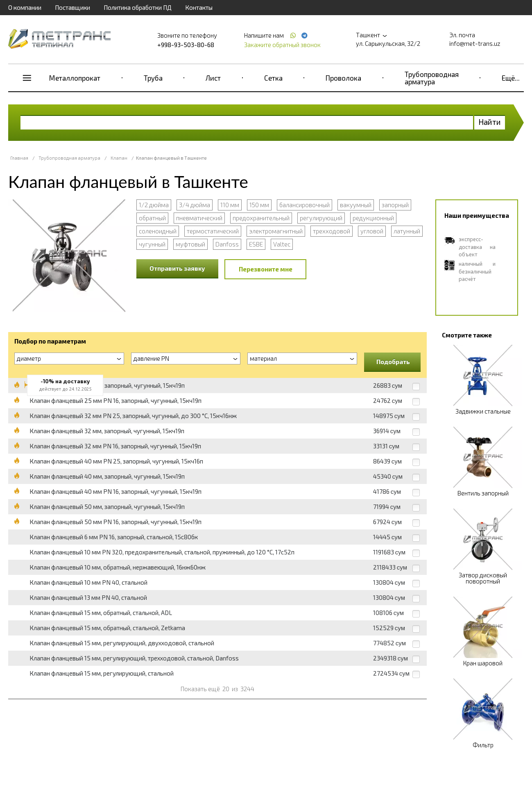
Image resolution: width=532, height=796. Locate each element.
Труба (153, 78)
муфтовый (190, 244)
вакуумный (356, 205)
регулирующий (321, 218)
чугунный (152, 244)
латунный (407, 231)
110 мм (230, 205)
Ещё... (511, 78)
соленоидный (158, 231)
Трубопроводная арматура (432, 78)
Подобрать (393, 362)
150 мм (259, 205)
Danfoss (227, 244)
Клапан (119, 158)
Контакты (199, 7)
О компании (25, 7)
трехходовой (332, 231)
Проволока (343, 78)
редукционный (373, 218)
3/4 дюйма (195, 205)
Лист (213, 78)
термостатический (213, 231)
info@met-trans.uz (475, 43)
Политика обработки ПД (138, 7)
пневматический (199, 218)
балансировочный (304, 205)
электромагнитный (276, 231)
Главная (19, 158)
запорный (395, 205)
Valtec (282, 244)
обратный (152, 218)
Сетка (273, 78)
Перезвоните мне (266, 269)
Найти (490, 122)
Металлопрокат (75, 78)
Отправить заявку (177, 268)
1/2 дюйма (154, 205)
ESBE (256, 244)
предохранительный (261, 218)
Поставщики (72, 7)
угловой (372, 231)
